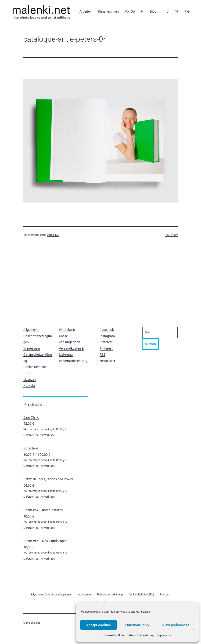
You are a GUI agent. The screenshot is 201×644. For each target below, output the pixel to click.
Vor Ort (130, 11)
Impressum (164, 635)
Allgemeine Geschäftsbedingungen (38, 336)
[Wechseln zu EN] (187, 12)
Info (166, 11)
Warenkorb (67, 330)
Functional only (137, 625)
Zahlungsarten (70, 342)
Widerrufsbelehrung (73, 361)
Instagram (107, 336)
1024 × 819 (171, 235)
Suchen (150, 344)
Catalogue (53, 235)
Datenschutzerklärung (141, 635)
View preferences (176, 625)
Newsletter (107, 361)
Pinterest (106, 342)
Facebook (107, 330)
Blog (153, 11)
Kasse (63, 336)
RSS (102, 355)
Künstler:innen (108, 11)
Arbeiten (86, 11)
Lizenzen (30, 380)
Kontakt (29, 386)
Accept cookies (99, 625)
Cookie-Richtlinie (114, 635)
